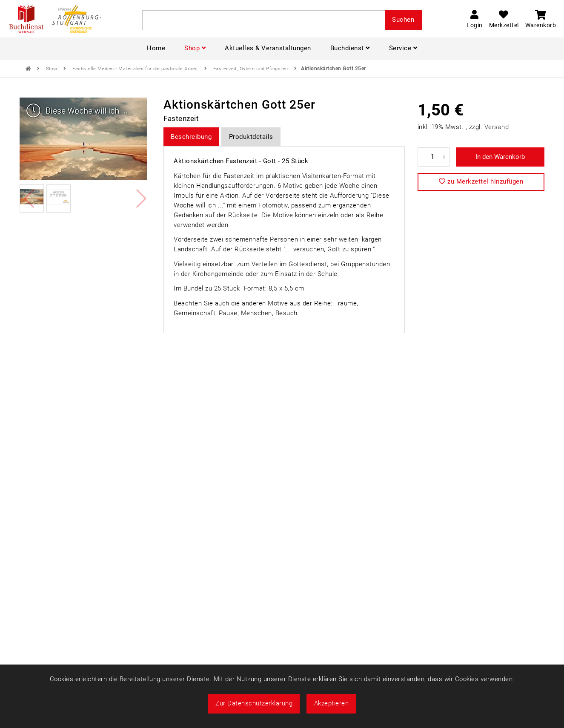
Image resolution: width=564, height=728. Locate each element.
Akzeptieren (332, 703)
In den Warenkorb (500, 157)
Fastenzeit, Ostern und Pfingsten (252, 69)
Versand (497, 127)
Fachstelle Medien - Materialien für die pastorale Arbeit (136, 69)
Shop (53, 69)
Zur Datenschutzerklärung (254, 703)
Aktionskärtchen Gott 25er (334, 69)
